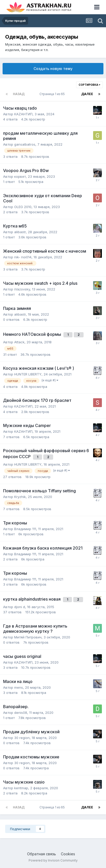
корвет (20, 176)
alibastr (20, 232)
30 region (22, 738)
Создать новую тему (53, 69)
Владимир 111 (25, 529)
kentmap (21, 788)
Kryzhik (20, 497)
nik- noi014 (23, 257)
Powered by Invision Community (53, 860)
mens (19, 687)
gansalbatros (25, 144)
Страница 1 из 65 (53, 94)
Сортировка (89, 85)
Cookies (68, 854)
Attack (19, 342)
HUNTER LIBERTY (28, 374)
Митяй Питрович (28, 637)
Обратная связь (42, 854)
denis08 (21, 713)
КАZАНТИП (23, 114)
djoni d (20, 607)
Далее (87, 94)
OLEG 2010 (23, 207)
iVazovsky (22, 289)
